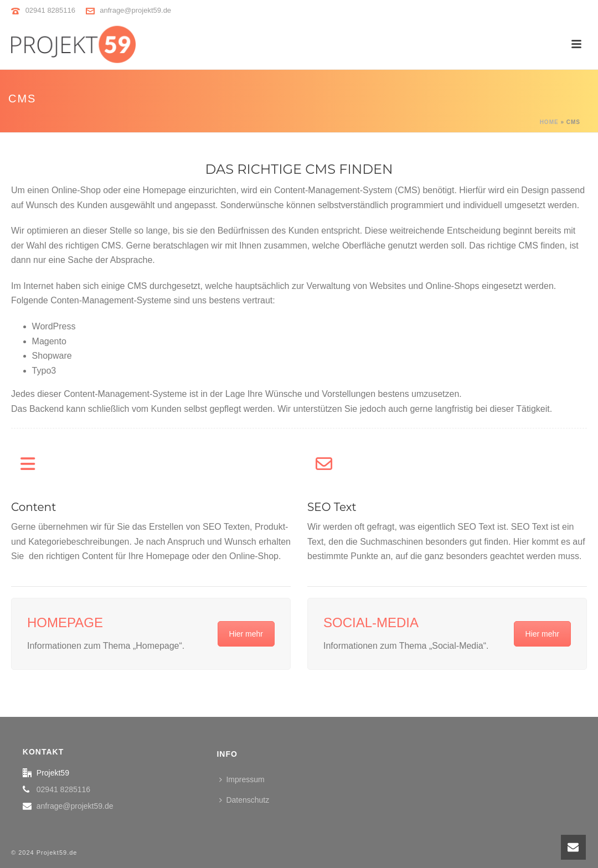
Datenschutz (244, 800)
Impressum (242, 779)
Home (549, 122)
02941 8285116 (50, 10)
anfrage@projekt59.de (135, 10)
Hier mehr (246, 634)
